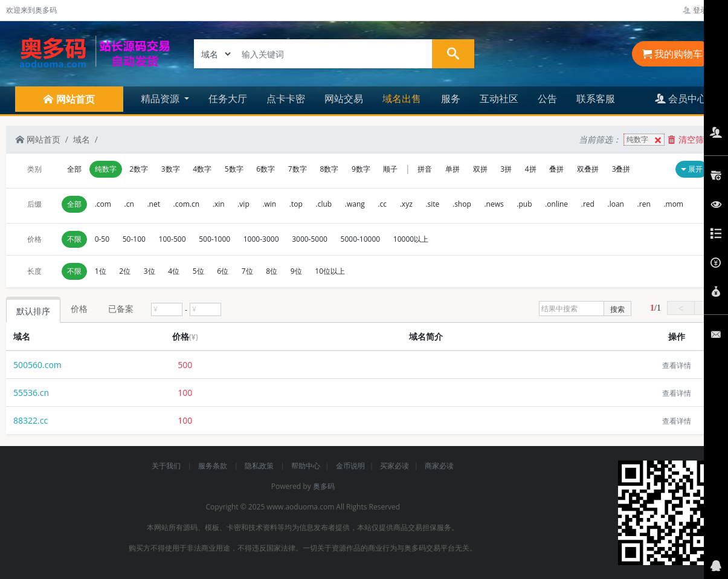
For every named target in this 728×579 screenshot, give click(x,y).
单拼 (453, 169)
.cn (129, 204)
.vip (243, 204)
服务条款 (214, 466)
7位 (247, 271)
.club (324, 204)
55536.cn (31, 393)
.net (153, 204)
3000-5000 (310, 239)
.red (588, 204)
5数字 (234, 169)
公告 (547, 99)
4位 (174, 271)
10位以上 (330, 271)
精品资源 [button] (161, 99)
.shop (462, 204)
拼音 (425, 169)
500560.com (37, 365)
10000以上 (411, 239)
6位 (223, 271)
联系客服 (596, 99)
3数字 (171, 169)
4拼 (531, 169)
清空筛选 (690, 139)
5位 (198, 271)
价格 (79, 309)
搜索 (617, 309)
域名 (82, 139)
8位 (272, 271)
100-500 (172, 239)
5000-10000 (361, 239)
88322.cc (31, 420)
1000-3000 (261, 239)
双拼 (480, 169)
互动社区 (499, 99)
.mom (673, 204)
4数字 (202, 169)
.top (296, 204)
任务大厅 (228, 99)
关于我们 (167, 466)
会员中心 (681, 99)
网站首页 (38, 139)
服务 (451, 99)
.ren (644, 204)
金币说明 (350, 466)
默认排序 (33, 311)
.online (556, 204)
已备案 (121, 309)
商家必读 (439, 466)
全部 (74, 169)
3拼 (506, 169)
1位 (101, 271)
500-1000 (214, 239)
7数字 (298, 169)
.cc (382, 204)
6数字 (266, 169)
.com (103, 204)
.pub (524, 204)
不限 (74, 239)
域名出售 (402, 99)
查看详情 (677, 365)
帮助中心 (306, 466)
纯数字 (645, 140)
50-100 (134, 239)
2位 (125, 271)
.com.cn (187, 204)
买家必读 (395, 466)
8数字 (329, 169)
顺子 (390, 169)
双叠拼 (588, 169)
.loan (616, 204)
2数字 (139, 169)
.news (494, 204)
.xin (219, 204)
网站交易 (344, 99)
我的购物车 (672, 54)
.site (432, 204)
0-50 (102, 239)
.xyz (406, 204)
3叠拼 (621, 169)
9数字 (361, 169)
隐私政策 (260, 466)
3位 (150, 271)
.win (269, 204)
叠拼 (556, 169)
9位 (296, 271)
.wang (355, 204)
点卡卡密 (286, 99)
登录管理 (702, 10)
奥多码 (324, 486)
